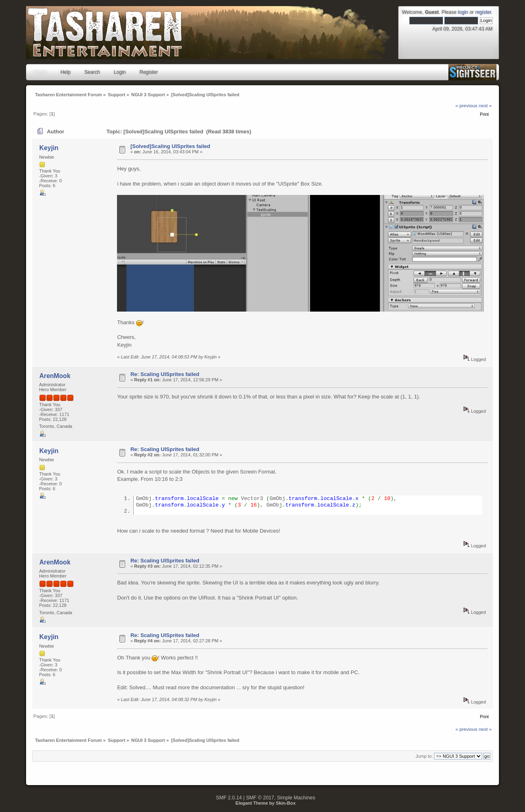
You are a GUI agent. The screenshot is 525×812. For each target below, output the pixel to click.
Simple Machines (296, 799)
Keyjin (49, 148)
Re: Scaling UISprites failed (165, 374)
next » (485, 105)
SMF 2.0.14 (229, 799)
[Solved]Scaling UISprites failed (170, 146)
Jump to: (424, 757)
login (463, 12)
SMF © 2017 (260, 799)
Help (65, 72)
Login (120, 72)
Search (92, 72)
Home (40, 72)
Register (149, 72)
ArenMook (55, 376)
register (483, 12)
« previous (466, 105)
